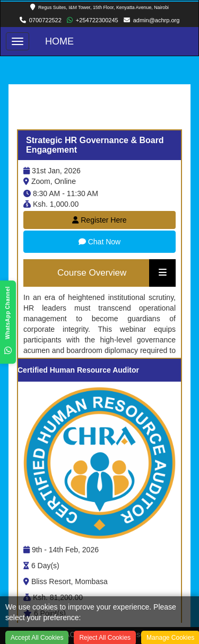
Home (59, 41)
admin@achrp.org (157, 20)
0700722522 (45, 20)
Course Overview (92, 273)
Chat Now (99, 242)
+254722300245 (97, 20)
